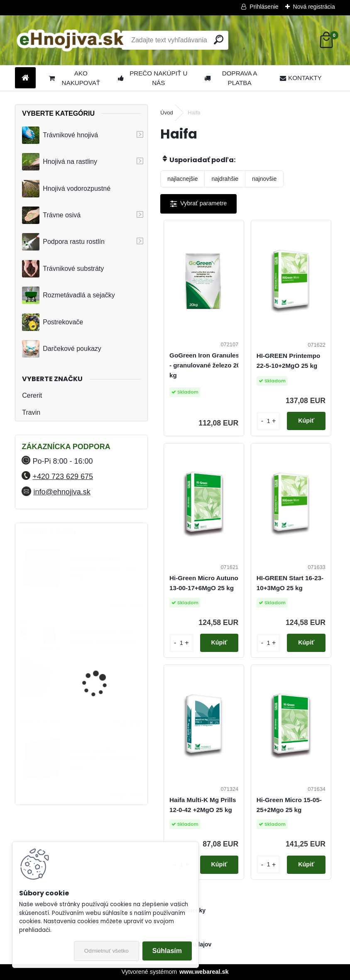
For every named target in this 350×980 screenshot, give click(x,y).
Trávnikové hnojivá (60, 135)
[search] (219, 40)
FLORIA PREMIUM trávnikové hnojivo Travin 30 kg (103, 568)
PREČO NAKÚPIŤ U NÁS (153, 78)
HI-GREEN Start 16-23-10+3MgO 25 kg (290, 583)
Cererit (32, 395)
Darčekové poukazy (62, 349)
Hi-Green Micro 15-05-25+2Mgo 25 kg (289, 805)
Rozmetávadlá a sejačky (68, 295)
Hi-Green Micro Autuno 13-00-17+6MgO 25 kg (204, 583)
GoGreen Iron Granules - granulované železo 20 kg (205, 365)
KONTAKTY (301, 78)
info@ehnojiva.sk (62, 492)
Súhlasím (167, 951)
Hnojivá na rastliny (60, 162)
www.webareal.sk (204, 972)
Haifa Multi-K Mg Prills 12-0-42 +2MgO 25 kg (203, 805)
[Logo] (72, 40)
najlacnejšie (182, 179)
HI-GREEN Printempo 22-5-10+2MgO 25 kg (289, 361)
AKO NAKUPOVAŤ (75, 78)
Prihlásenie (264, 7)
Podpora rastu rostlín (63, 242)
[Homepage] (25, 78)
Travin (31, 412)
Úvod (166, 113)
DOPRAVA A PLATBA (231, 78)
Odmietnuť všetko (106, 951)
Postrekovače (53, 322)
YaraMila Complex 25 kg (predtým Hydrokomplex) (103, 636)
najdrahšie (225, 179)
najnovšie (264, 179)
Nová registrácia (314, 7)
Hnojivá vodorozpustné (66, 189)
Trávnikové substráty (63, 269)
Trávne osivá (51, 215)
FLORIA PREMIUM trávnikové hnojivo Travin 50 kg (103, 759)
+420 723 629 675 (63, 477)
